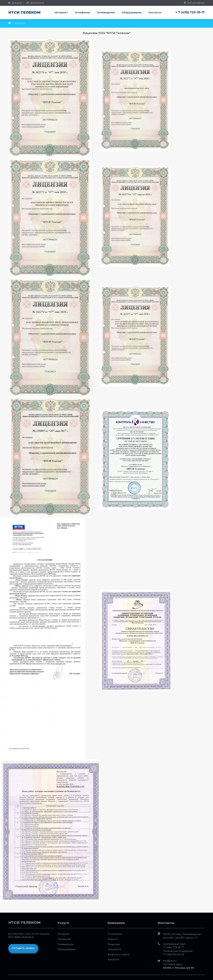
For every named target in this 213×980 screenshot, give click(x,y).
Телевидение (106, 12)
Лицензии (114, 944)
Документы (114, 949)
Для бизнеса (35, 3)
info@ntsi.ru (170, 961)
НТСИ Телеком (24, 12)
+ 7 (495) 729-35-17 (190, 12)
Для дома (15, 3)
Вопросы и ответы (119, 954)
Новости (113, 939)
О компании (115, 934)
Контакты (155, 12)
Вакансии (113, 959)
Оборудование (132, 12)
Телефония (82, 12)
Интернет (61, 12)
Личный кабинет (194, 3)
